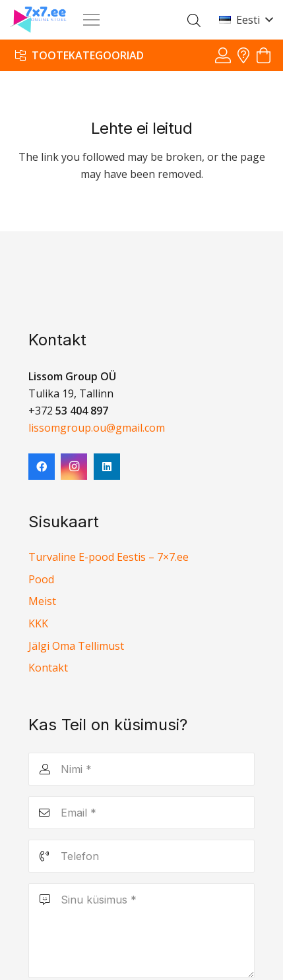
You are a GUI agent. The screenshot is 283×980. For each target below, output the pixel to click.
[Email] (141, 813)
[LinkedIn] (107, 467)
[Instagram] (74, 467)
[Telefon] (141, 856)
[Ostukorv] (264, 56)
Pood (41, 579)
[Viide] (223, 55)
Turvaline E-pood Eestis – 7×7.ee (109, 557)
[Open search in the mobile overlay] (194, 20)
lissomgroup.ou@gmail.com (97, 428)
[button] (246, 20)
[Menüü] (91, 20)
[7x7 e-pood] (39, 20)
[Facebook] (42, 467)
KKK (38, 623)
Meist (42, 601)
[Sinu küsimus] (141, 931)
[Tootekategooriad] (79, 55)
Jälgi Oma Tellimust (76, 646)
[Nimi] (141, 769)
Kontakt (48, 668)
